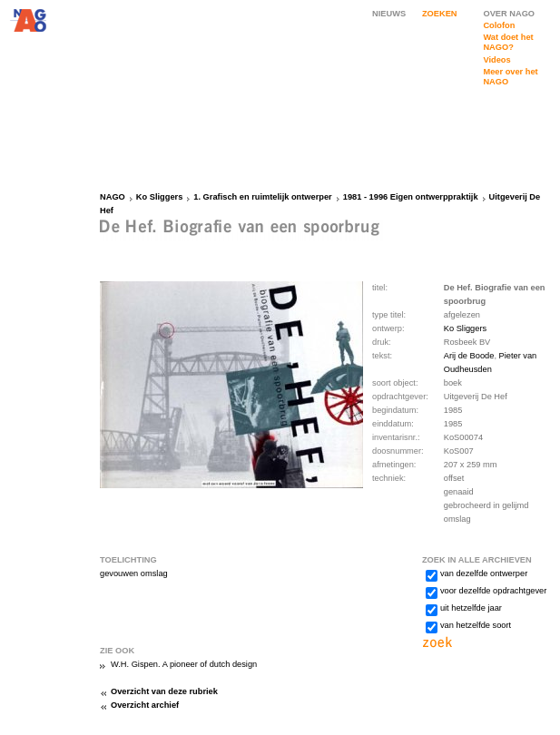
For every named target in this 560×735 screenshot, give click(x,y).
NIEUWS (389, 14)
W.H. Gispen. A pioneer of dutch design (184, 664)
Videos (496, 60)
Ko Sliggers (160, 197)
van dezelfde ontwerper (484, 573)
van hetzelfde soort (476, 625)
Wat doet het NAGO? (508, 42)
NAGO (113, 197)
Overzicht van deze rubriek (164, 691)
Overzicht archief (145, 705)
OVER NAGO (509, 14)
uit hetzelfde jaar (471, 608)
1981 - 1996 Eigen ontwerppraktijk (411, 197)
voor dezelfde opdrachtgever (493, 591)
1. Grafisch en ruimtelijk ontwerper (262, 197)
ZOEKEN (440, 14)
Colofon (499, 25)
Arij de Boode (469, 356)
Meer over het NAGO (510, 77)
